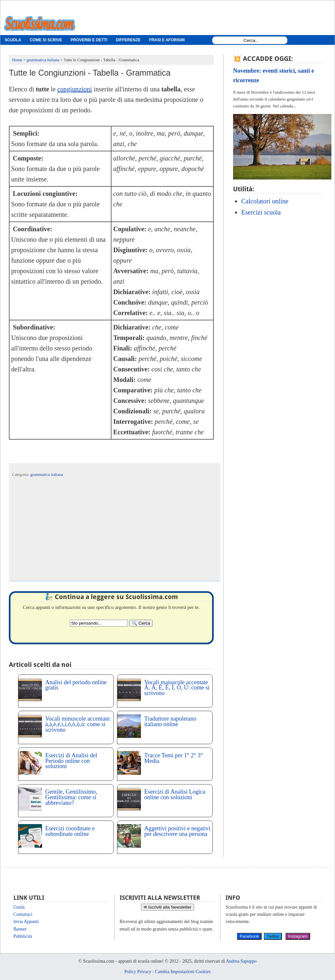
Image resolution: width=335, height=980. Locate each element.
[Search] (141, 623)
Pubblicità (23, 936)
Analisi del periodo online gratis (76, 685)
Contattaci (23, 914)
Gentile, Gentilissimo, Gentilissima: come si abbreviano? (71, 797)
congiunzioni (75, 89)
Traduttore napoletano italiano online (170, 721)
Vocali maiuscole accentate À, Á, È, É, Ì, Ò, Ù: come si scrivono (177, 688)
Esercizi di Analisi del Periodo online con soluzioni (71, 761)
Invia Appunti (26, 922)
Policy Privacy (138, 972)
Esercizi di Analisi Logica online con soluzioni (175, 794)
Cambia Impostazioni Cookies (183, 972)
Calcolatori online (265, 201)
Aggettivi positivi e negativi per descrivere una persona (177, 831)
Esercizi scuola (261, 212)
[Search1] (251, 40)
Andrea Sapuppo (241, 961)
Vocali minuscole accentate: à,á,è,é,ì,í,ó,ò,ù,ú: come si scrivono (78, 724)
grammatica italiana (47, 475)
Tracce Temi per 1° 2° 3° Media (174, 758)
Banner (20, 929)
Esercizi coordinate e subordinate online (70, 831)
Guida (19, 907)
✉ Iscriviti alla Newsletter (168, 907)
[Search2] (99, 623)
